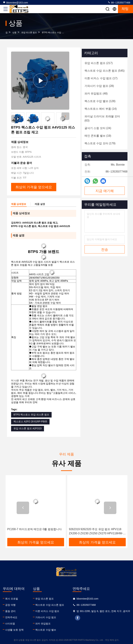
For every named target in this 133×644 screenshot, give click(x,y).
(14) (101, 109)
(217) (99, 63)
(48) (96, 94)
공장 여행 (10, 605)
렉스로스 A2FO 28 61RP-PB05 (30, 421)
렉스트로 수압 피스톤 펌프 (50, 605)
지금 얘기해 (105, 191)
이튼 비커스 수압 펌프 (47, 611)
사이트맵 (10, 624)
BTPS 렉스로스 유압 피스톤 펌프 (31, 415)
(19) (98, 136)
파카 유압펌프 (43, 624)
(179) (100, 143)
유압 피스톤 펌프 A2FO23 (28, 428)
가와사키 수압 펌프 (46, 617)
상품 (14, 33)
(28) (99, 86)
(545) (105, 71)
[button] (65, 116)
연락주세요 (11, 617)
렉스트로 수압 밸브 (46, 630)
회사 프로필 (12, 599)
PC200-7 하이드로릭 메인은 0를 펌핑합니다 (34, 529)
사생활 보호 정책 (14, 630)
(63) (102, 118)
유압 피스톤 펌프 (29, 33)
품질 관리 (10, 611)
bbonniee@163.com (15, 2)
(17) (101, 78)
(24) (98, 128)
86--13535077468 (119, 2)
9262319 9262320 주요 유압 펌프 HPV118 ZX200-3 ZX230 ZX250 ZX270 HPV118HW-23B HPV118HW (96, 532)
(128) (100, 101)
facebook (78, 618)
